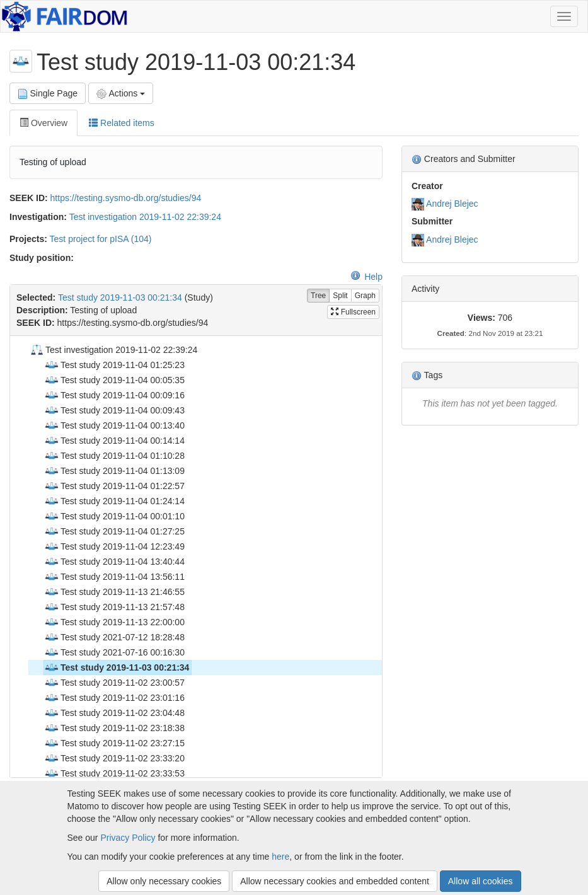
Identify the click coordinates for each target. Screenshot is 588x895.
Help (366, 277)
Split (340, 296)
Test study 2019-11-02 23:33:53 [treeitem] (114, 773)
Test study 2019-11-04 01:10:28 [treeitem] (114, 456)
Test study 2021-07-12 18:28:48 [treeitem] (114, 637)
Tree (318, 296)
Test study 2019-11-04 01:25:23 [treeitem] (114, 365)
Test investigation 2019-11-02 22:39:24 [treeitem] (113, 350)
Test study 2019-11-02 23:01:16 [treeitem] (114, 698)
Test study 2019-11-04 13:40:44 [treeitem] (114, 562)
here (280, 857)
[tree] (196, 557)
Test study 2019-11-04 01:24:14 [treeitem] (114, 501)
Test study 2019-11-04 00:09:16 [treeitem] (114, 395)
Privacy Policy (128, 838)
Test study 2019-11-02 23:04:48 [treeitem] (114, 713)
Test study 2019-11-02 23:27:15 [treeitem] (114, 743)
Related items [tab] (121, 123)
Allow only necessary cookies (164, 881)
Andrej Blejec (452, 204)
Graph (365, 296)
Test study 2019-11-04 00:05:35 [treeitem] (114, 380)
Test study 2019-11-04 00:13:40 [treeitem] (114, 425)
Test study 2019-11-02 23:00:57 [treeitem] (114, 683)
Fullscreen (353, 312)
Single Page (48, 94)
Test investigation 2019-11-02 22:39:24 (145, 217)
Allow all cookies (481, 881)
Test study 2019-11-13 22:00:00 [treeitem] (114, 622)
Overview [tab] (43, 123)
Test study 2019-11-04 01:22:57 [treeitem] (114, 486)
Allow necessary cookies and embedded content (335, 881)
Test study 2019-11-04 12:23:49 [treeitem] (114, 546)
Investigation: (38, 217)
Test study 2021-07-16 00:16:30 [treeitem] (114, 652)
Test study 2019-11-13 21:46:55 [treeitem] (114, 592)
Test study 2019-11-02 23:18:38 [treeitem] (114, 728)
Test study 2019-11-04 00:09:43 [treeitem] (114, 410)
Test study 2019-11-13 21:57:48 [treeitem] (114, 607)
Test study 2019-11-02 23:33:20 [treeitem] (114, 758)
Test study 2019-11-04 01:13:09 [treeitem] (114, 471)
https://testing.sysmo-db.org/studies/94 (126, 198)
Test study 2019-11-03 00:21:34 (120, 297)
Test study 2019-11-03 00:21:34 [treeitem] (117, 667)
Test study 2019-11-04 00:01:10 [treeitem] (114, 516)
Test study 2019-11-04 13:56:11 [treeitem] (114, 577)
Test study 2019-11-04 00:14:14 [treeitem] (114, 441)
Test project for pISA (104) (101, 239)
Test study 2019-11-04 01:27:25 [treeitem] (114, 531)
